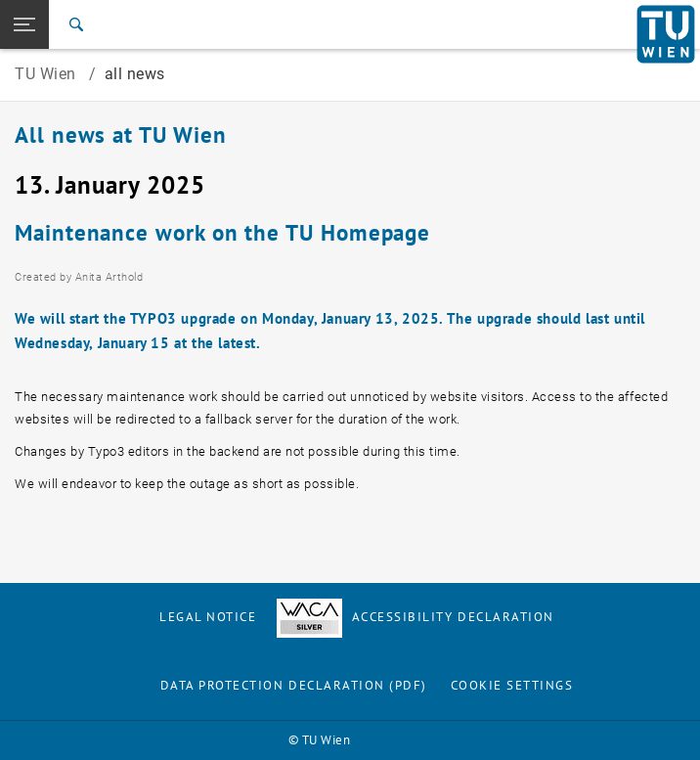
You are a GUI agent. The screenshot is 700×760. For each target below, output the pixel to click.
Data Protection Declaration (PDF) (294, 685)
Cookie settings (512, 685)
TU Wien (47, 74)
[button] (24, 24)
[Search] (76, 24)
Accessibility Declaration (416, 617)
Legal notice (208, 617)
